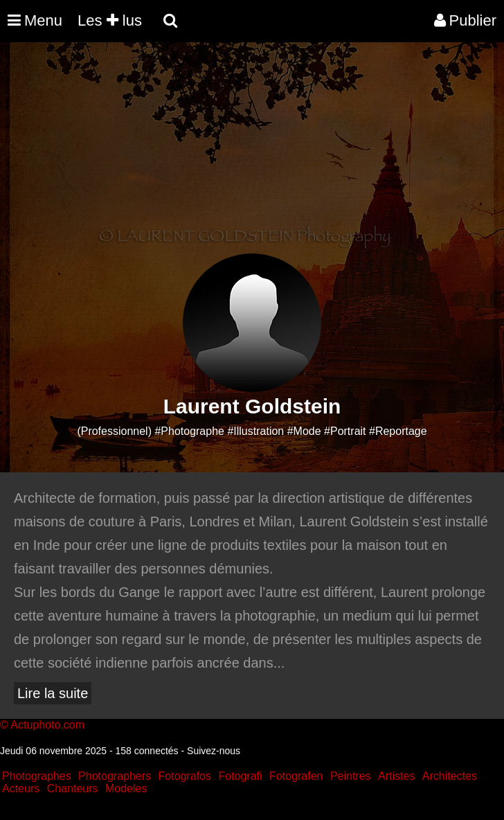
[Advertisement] (252, 157)
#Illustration (255, 431)
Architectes (450, 776)
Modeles (126, 788)
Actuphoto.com (47, 725)
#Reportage (398, 431)
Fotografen (296, 776)
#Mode (304, 431)
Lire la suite (53, 693)
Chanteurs (73, 788)
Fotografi (240, 776)
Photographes (37, 776)
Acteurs (21, 788)
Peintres (351, 776)
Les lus (110, 20)
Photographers (115, 776)
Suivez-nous (214, 751)
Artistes (396, 776)
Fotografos (185, 776)
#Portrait (345, 431)
